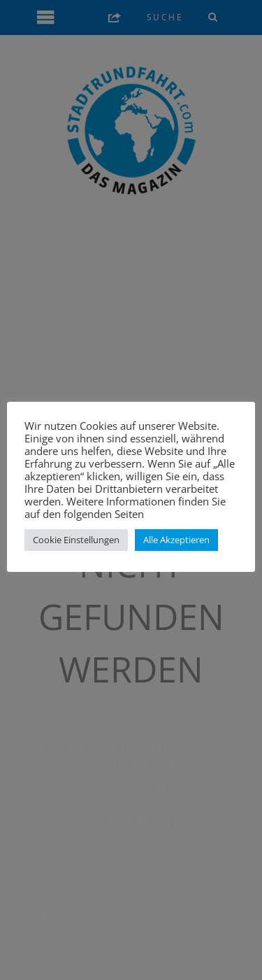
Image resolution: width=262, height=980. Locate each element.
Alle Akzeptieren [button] (176, 540)
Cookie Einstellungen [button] (76, 540)
